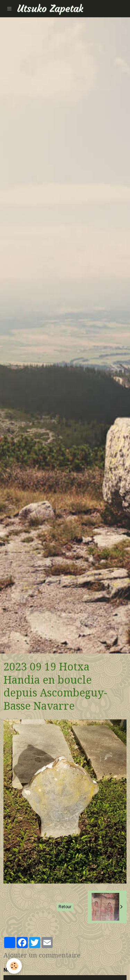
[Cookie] (14, 966)
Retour (65, 907)
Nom (9, 970)
